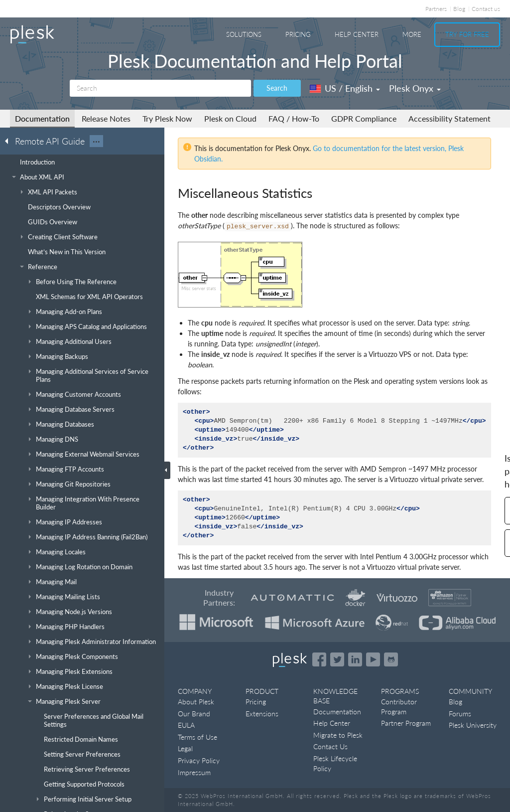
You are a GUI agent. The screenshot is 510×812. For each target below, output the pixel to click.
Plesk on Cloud (230, 118)
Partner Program (406, 723)
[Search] (160, 88)
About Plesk (196, 702)
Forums (460, 714)
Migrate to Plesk (338, 735)
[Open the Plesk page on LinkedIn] (355, 659)
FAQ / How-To (294, 118)
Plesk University (473, 725)
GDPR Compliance (364, 118)
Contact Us (330, 746)
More (412, 34)
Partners (436, 9)
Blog (459, 9)
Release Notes (106, 118)
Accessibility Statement (449, 118)
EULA (186, 725)
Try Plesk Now (167, 118)
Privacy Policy (199, 760)
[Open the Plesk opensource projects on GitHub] (391, 659)
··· (96, 141)
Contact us (486, 9)
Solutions (244, 34)
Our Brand (194, 714)
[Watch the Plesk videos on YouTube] (373, 659)
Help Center (357, 34)
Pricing (298, 34)
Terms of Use (197, 737)
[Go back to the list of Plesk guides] (9, 141)
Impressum (194, 772)
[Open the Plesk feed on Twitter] (337, 659)
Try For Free (467, 34)
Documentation (42, 118)
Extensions (262, 714)
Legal (185, 748)
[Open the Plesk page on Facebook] (319, 659)
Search (277, 88)
